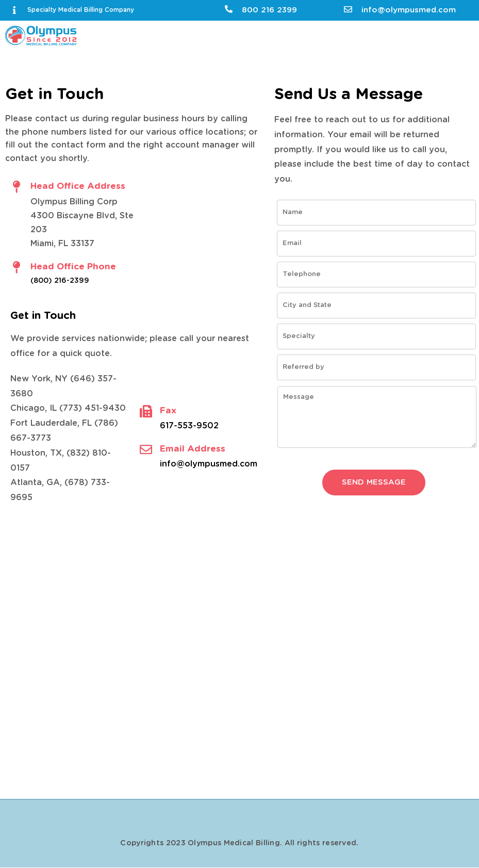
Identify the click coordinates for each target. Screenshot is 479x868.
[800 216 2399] (229, 9)
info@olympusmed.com (409, 10)
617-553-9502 (189, 426)
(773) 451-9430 (93, 408)
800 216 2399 (269, 10)
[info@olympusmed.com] (348, 9)
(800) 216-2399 (60, 281)
